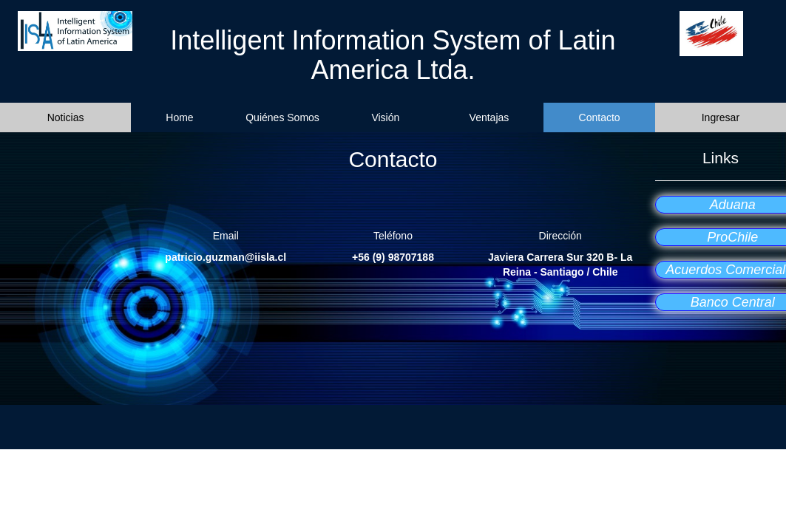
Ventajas (489, 117)
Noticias (66, 117)
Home (179, 117)
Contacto (600, 117)
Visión (385, 117)
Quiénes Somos (282, 117)
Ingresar (721, 117)
